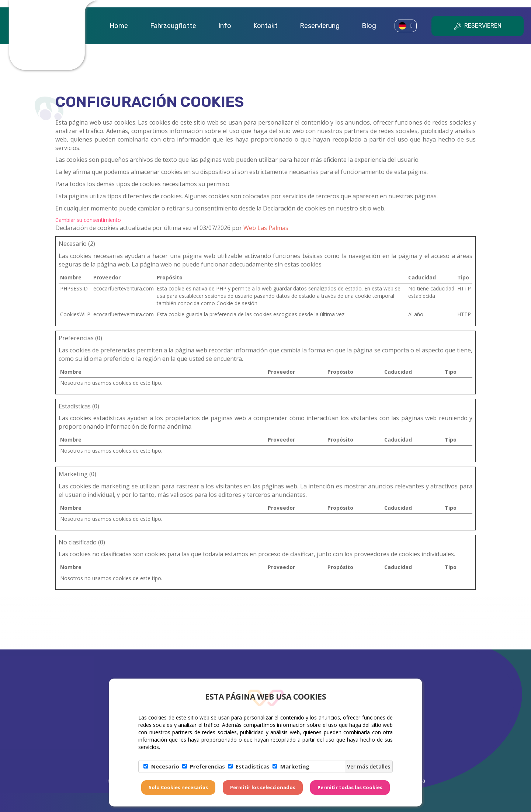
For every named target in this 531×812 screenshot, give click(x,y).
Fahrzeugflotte (173, 26)
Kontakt (265, 26)
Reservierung (320, 26)
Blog (369, 26)
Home (119, 26)
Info (225, 26)
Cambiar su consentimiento (88, 220)
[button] (406, 26)
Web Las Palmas (266, 228)
